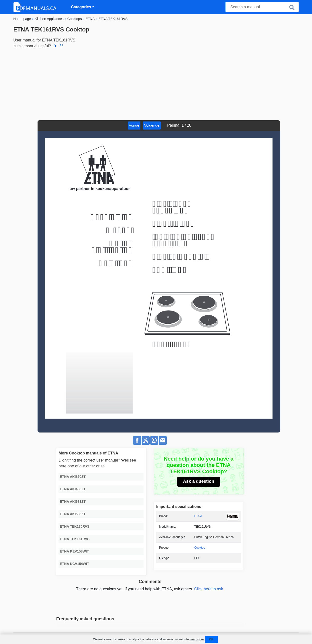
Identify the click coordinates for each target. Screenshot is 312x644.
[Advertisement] (156, 84)
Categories (81, 7)
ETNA (198, 516)
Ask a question (199, 481)
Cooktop (200, 548)
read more (197, 639)
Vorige (134, 125)
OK (211, 639)
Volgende (152, 125)
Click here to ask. (209, 589)
